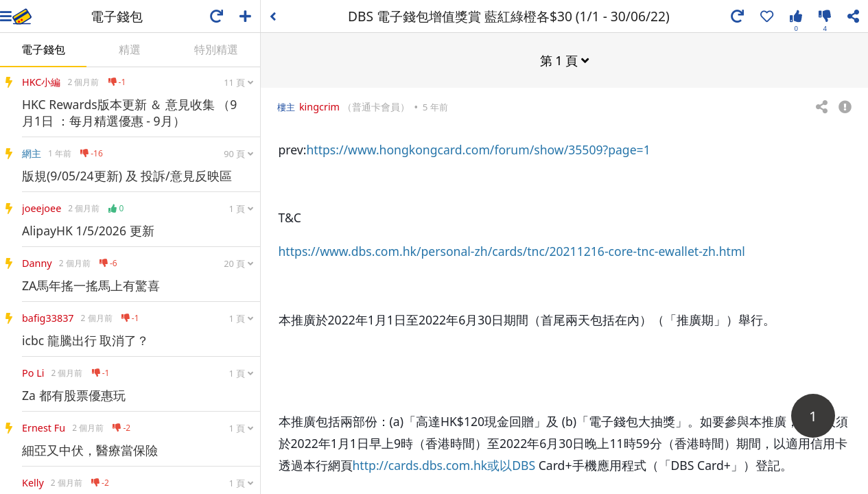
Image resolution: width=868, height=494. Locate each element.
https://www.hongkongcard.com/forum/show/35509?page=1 (478, 149)
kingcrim (319, 106)
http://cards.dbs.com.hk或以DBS (444, 464)
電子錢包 (43, 49)
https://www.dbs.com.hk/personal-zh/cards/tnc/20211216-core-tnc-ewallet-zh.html (512, 250)
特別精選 (216, 49)
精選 (130, 49)
